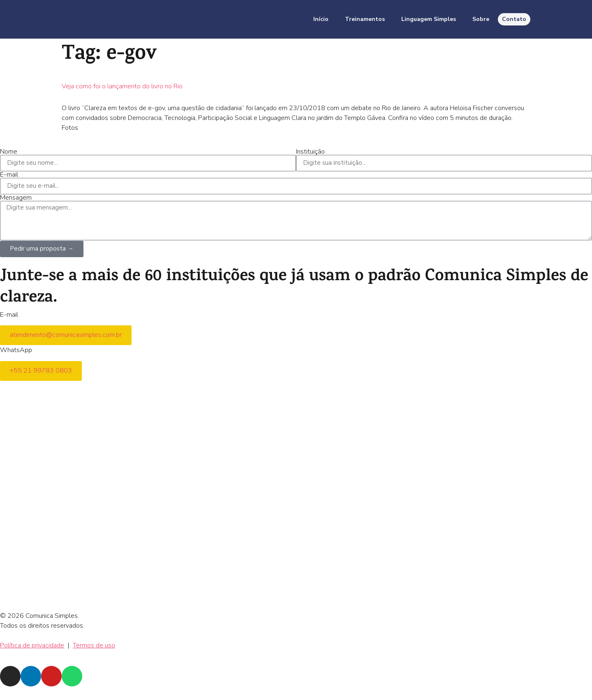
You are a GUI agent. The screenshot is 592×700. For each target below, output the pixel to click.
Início (321, 19)
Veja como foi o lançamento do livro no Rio (122, 86)
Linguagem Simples (429, 19)
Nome (9, 152)
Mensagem (16, 198)
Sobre (481, 19)
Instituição (310, 152)
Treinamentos (365, 19)
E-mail (9, 175)
